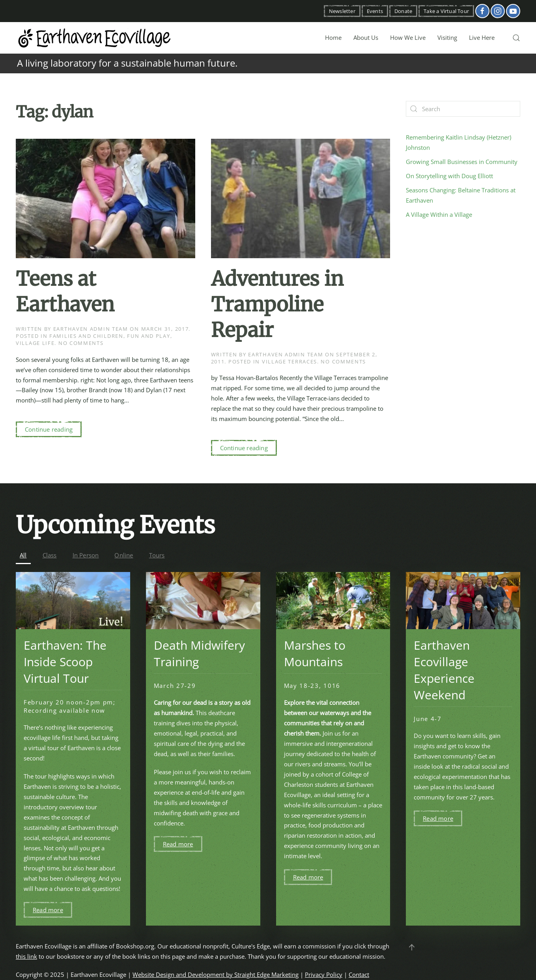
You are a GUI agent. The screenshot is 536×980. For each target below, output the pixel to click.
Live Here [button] (482, 37)
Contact (359, 974)
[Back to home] (95, 38)
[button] (516, 38)
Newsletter (342, 11)
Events (375, 11)
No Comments (81, 343)
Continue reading (49, 429)
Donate (403, 11)
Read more (48, 910)
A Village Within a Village (439, 214)
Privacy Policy (324, 974)
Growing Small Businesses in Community (462, 162)
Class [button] (50, 555)
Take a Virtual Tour (446, 11)
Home (333, 37)
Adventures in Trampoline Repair (277, 305)
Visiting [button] (447, 37)
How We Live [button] (408, 37)
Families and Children (86, 336)
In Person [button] (86, 555)
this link (26, 956)
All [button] (23, 555)
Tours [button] (157, 555)
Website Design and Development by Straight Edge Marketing (216, 974)
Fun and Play (148, 336)
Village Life (35, 343)
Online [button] (124, 555)
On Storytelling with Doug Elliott (449, 176)
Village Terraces (289, 361)
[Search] (463, 109)
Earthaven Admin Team (91, 329)
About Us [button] (366, 37)
